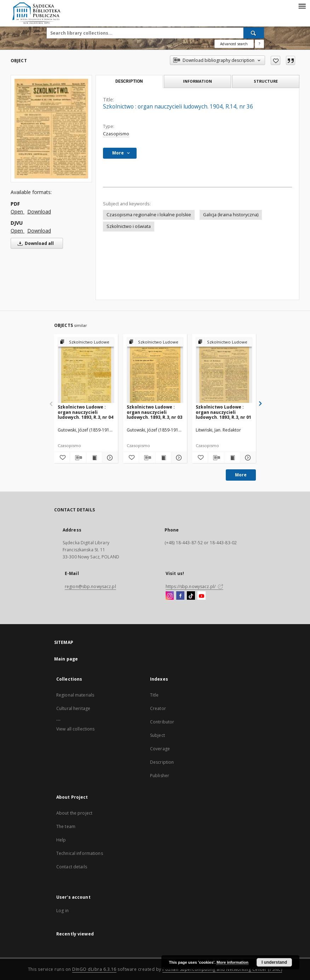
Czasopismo (116, 134)
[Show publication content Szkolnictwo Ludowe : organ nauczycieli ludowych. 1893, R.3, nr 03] (163, 458)
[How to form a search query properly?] (259, 44)
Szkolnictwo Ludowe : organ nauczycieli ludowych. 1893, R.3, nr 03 (154, 412)
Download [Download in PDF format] (39, 212)
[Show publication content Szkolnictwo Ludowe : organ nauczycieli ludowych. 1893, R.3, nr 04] (94, 458)
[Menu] (302, 6)
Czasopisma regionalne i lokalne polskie (149, 215)
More (241, 475)
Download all (35, 243)
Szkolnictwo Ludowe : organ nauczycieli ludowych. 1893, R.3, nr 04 (85, 412)
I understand (274, 962)
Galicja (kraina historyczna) (231, 215)
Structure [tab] (266, 81)
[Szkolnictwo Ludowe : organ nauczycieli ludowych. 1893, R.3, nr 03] (155, 371)
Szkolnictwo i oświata (129, 226)
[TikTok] (191, 596)
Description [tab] (129, 81)
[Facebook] (180, 596)
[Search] (254, 33)
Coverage (160, 749)
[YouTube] (202, 596)
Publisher (160, 776)
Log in (62, 911)
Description (162, 762)
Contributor (162, 722)
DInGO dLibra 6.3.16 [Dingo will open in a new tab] (94, 969)
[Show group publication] (86, 342)
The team (66, 826)
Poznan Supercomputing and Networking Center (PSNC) (222, 969)
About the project (74, 813)
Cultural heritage (73, 708)
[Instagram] (170, 596)
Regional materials (75, 695)
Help (61, 840)
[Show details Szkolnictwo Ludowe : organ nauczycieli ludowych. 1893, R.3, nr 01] (247, 458)
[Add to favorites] (275, 60)
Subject (157, 735)
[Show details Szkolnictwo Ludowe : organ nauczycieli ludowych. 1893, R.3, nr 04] (109, 458)
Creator (158, 708)
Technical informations (80, 853)
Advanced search (234, 44)
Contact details (72, 867)
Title (154, 695)
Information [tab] (197, 81)
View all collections (75, 729)
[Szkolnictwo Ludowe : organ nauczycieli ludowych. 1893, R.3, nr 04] (86, 371)
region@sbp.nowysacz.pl (90, 586)
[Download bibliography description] (78, 458)
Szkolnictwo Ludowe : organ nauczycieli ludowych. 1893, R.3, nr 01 (223, 412)
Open (18, 212)
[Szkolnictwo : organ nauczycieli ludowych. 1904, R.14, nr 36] (51, 129)
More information (232, 962)
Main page (66, 659)
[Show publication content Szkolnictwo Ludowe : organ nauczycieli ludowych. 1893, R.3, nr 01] (232, 458)
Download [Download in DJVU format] (39, 231)
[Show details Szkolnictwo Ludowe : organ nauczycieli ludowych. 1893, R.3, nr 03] (178, 458)
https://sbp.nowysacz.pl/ (194, 586)
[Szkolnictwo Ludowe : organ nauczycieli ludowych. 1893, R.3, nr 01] (224, 371)
